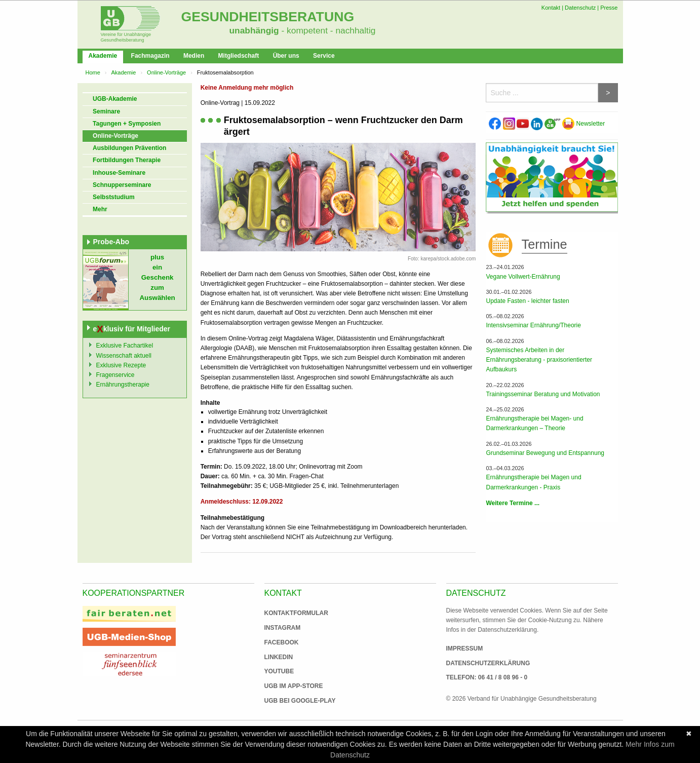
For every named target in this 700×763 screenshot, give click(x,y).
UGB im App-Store (290, 686)
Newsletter (584, 124)
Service (324, 56)
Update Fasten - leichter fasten (527, 301)
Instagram (283, 628)
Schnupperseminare (122, 185)
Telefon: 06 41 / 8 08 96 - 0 (487, 677)
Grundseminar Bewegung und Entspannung (545, 453)
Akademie (103, 56)
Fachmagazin (150, 56)
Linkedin (279, 657)
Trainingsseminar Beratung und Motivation (543, 394)
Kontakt (551, 8)
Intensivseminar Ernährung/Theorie (533, 325)
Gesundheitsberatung (268, 17)
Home (93, 72)
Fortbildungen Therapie (127, 160)
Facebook (282, 642)
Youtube (279, 671)
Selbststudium (114, 197)
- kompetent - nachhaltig (327, 30)
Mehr (100, 209)
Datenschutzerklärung (488, 663)
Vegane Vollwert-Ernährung (523, 277)
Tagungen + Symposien (127, 124)
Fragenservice (115, 375)
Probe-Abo (111, 242)
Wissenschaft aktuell (124, 356)
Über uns (286, 56)
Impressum (465, 648)
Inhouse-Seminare (119, 173)
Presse (609, 8)
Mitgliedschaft (239, 56)
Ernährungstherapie (123, 385)
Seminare (106, 111)
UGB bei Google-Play (290, 701)
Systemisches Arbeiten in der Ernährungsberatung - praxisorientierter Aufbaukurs (539, 360)
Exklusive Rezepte (121, 365)
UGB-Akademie (115, 99)
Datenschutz (580, 8)
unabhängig (254, 30)
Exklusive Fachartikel (125, 346)
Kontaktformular (296, 613)
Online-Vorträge (166, 72)
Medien (194, 56)
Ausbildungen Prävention (129, 148)
